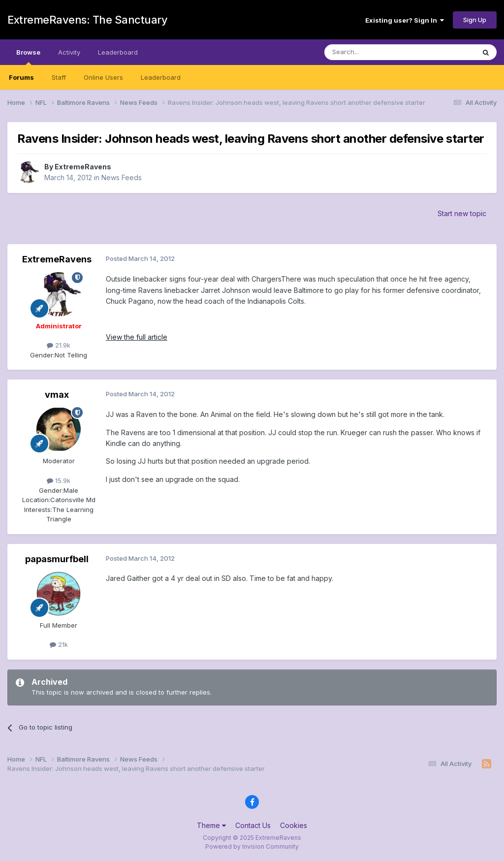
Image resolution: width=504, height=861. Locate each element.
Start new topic (462, 213)
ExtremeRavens (83, 167)
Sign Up (475, 20)
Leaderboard (161, 77)
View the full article (137, 337)
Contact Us (253, 825)
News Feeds (122, 177)
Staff (59, 77)
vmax (57, 395)
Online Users (103, 77)
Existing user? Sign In (405, 20)
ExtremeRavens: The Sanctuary (87, 20)
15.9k (59, 480)
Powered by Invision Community (252, 846)
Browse (28, 57)
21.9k (59, 345)
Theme (211, 825)
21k (59, 644)
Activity (69, 52)
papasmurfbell (57, 559)
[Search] (375, 52)
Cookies (294, 825)
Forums (21, 77)
